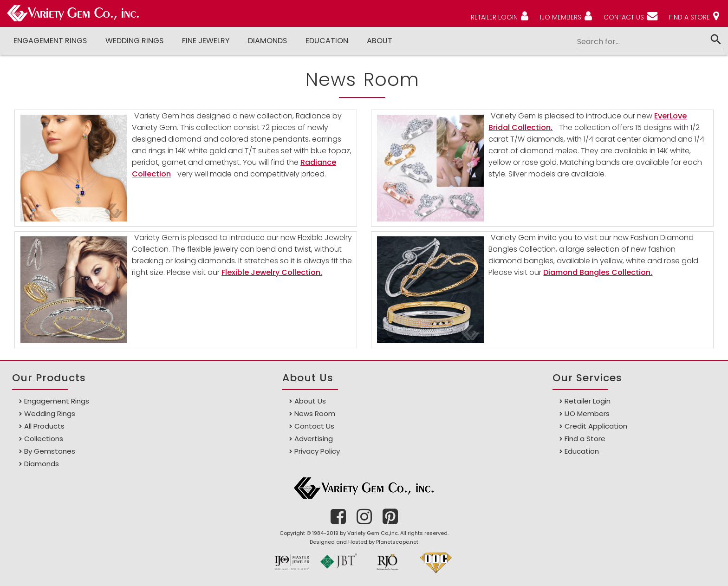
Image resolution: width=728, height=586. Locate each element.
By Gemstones (50, 451)
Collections (44, 439)
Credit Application (596, 426)
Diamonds (42, 464)
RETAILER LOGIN (494, 17)
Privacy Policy (317, 451)
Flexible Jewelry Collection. (272, 272)
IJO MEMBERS (561, 17)
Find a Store (585, 439)
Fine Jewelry (206, 41)
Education (327, 41)
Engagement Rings (50, 41)
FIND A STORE (689, 17)
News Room (315, 413)
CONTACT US (624, 17)
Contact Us (314, 426)
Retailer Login (588, 401)
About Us (310, 401)
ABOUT (380, 41)
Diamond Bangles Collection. (598, 272)
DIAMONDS (267, 41)
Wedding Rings (134, 41)
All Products (44, 426)
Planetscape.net (397, 542)
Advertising (314, 439)
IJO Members (587, 413)
